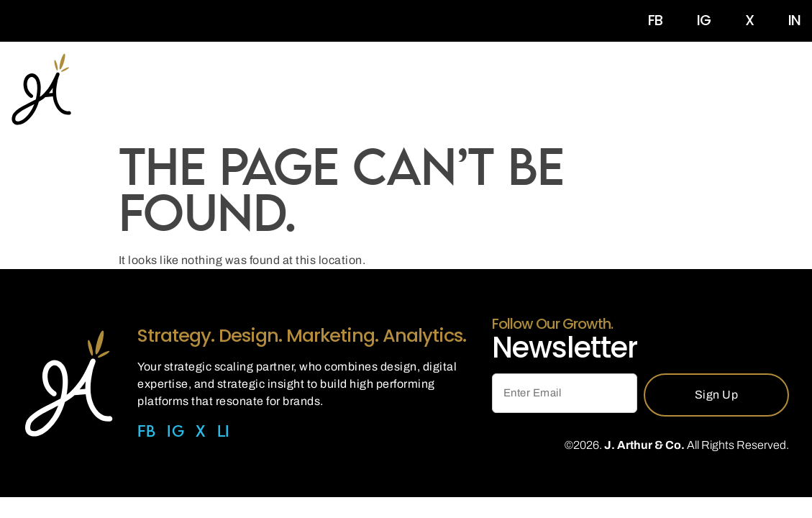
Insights (550, 92)
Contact (622, 92)
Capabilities (457, 92)
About (370, 92)
